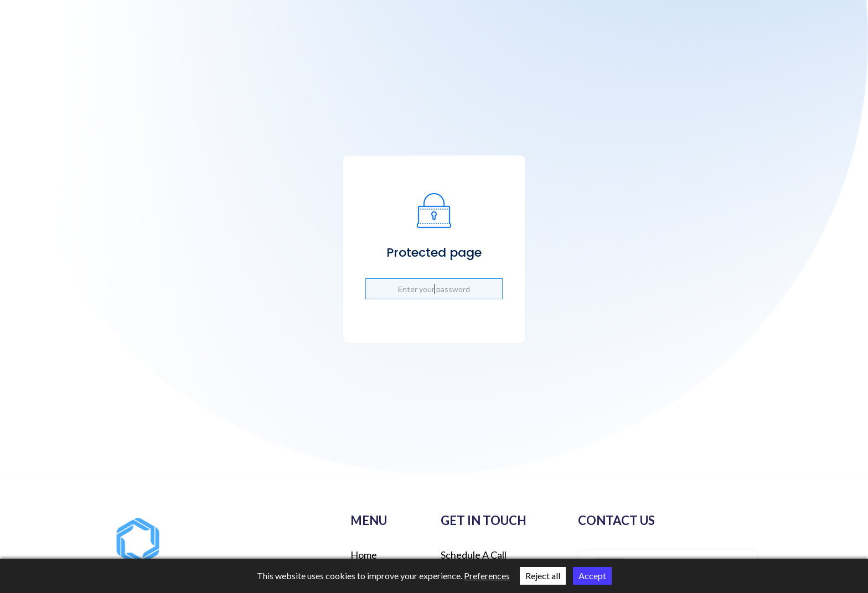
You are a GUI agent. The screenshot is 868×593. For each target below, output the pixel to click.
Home (364, 555)
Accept (592, 576)
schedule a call (474, 555)
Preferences (487, 576)
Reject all (543, 576)
